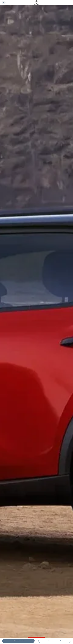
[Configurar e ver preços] (18, 641)
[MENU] (4, 3)
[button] (36, 324)
